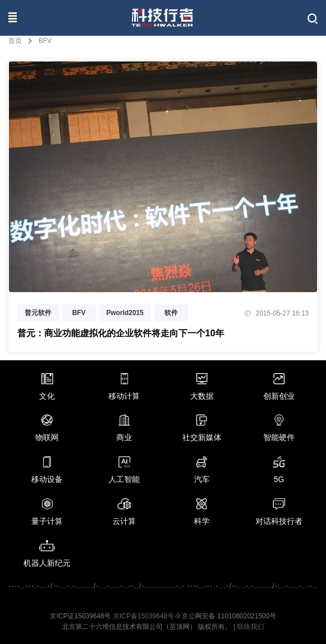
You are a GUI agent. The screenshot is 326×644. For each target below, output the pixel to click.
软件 (171, 313)
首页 (15, 41)
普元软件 (38, 313)
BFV (79, 313)
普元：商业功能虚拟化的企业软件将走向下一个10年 (121, 333)
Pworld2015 (125, 313)
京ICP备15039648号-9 (147, 616)
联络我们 (251, 627)
